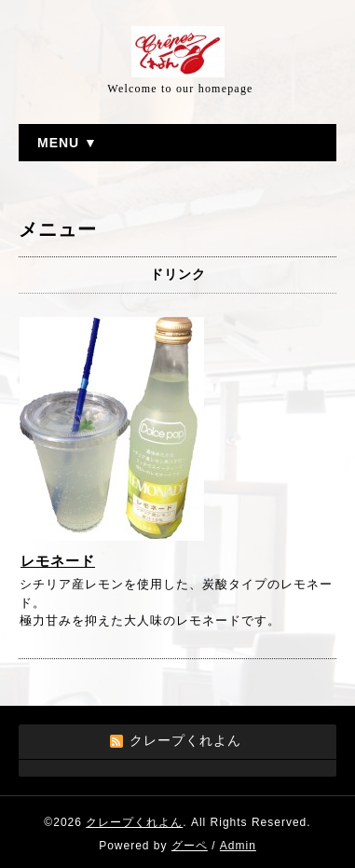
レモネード (58, 561)
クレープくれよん (134, 822)
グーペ (190, 846)
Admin (238, 846)
